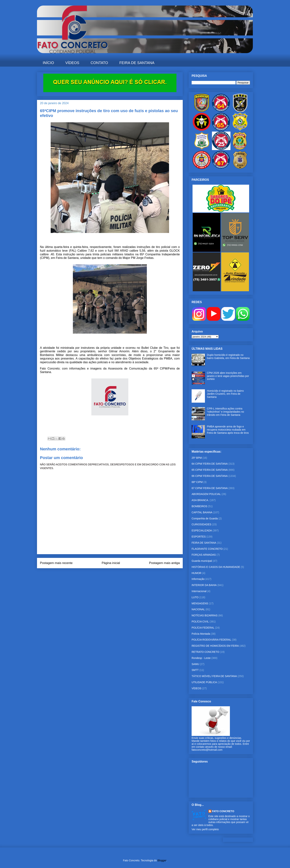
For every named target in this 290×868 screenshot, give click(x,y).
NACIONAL (198, 609)
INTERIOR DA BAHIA (204, 585)
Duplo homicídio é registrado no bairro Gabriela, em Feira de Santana (228, 356)
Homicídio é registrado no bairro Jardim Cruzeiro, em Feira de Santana (225, 394)
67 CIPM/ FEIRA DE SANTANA (210, 488)
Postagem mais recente (56, 563)
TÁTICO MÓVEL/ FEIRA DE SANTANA (214, 676)
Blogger (162, 860)
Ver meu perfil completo (205, 829)
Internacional (199, 591)
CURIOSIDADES (202, 524)
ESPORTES (199, 537)
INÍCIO (48, 63)
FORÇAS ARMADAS (204, 555)
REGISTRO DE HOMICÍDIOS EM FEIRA (215, 646)
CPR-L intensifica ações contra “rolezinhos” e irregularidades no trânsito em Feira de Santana (226, 412)
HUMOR (197, 573)
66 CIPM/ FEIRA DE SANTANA (210, 476)
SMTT (195, 670)
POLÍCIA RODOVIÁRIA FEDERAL (211, 640)
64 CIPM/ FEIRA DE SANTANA (210, 464)
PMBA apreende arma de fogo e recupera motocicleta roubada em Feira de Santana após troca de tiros (228, 430)
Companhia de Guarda (205, 518)
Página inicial (111, 563)
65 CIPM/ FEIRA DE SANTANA (210, 470)
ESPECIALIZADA (202, 530)
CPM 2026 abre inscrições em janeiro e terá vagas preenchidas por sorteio (228, 376)
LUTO (195, 597)
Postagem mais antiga (164, 563)
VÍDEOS (72, 63)
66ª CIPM (197, 482)
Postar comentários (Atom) (115, 573)
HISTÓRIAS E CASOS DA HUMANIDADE (216, 567)
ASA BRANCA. (200, 500)
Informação (198, 579)
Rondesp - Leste (201, 658)
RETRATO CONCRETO (205, 652)
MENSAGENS (200, 603)
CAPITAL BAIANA (202, 512)
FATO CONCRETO (223, 811)
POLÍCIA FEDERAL (203, 628)
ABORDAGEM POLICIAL (206, 494)
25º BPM (197, 458)
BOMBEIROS (199, 506)
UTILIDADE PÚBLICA (204, 682)
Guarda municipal (202, 561)
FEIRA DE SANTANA (137, 63)
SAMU (195, 664)
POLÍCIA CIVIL (200, 622)
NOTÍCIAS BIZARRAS (205, 615)
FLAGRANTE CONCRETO (207, 549)
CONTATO (99, 63)
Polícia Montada (201, 634)
